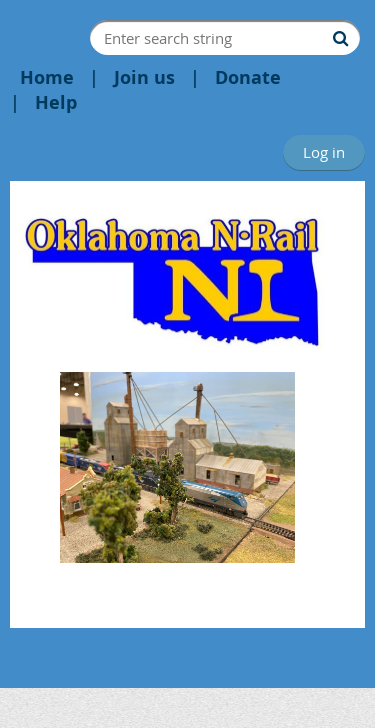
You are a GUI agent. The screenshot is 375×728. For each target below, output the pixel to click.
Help (56, 102)
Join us (144, 77)
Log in (324, 152)
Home (47, 77)
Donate (248, 77)
